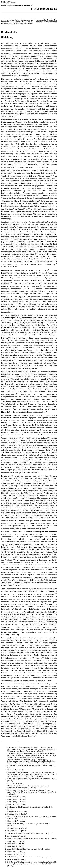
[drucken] (12, 2)
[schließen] (5, 2)
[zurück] (41, 751)
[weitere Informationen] (26, 24)
